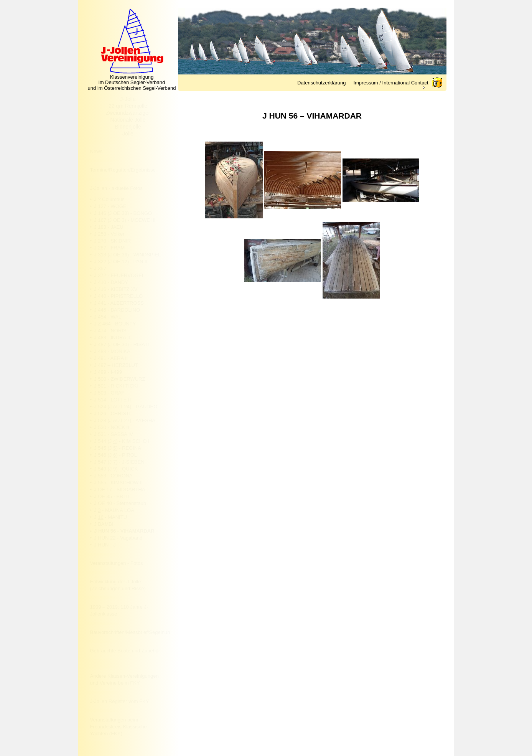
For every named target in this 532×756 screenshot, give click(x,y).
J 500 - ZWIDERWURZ (119, 379)
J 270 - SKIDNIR (112, 241)
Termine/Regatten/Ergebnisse (123, 170)
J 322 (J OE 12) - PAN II (121, 262)
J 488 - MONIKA (112, 351)
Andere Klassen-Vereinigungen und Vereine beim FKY (124, 679)
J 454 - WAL (108, 317)
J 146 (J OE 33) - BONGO (123, 213)
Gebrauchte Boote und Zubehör (125, 651)
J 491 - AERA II (111, 358)
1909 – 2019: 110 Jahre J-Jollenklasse (119, 610)
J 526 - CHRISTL (113, 413)
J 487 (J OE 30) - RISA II (121, 344)
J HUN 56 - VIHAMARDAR (124, 531)
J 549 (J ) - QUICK (116, 469)
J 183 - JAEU (109, 227)
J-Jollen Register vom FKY (120, 701)
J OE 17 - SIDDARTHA (119, 489)
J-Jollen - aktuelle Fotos (116, 188)
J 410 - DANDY (111, 282)
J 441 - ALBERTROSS (119, 303)
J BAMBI (104, 524)
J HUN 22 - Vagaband (118, 538)
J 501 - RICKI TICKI (116, 386)
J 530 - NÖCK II (112, 427)
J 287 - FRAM (109, 248)
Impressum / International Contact (391, 83)
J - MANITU (110, 517)
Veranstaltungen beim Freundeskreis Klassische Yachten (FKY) (119, 727)
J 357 (100, 268)
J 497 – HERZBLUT (116, 365)
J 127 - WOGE (110, 206)
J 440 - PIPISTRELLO (118, 296)
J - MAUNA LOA (114, 510)
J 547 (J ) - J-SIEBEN (119, 462)
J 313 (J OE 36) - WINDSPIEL (127, 255)
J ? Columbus (109, 199)
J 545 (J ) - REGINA (118, 448)
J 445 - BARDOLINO (117, 310)
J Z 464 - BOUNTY (115, 324)
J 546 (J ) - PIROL (115, 455)
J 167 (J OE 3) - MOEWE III (125, 220)
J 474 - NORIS (110, 331)
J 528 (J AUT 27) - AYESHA (125, 420)
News (96, 151)
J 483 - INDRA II (112, 338)
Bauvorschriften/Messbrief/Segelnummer (130, 632)
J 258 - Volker (109, 234)
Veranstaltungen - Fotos (117, 563)
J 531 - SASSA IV (114, 434)
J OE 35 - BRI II (111, 496)
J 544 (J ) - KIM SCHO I (122, 441)
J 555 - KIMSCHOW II (118, 483)
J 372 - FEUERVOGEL (119, 275)
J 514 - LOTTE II (112, 400)
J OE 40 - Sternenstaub (120, 503)
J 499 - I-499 (108, 372)
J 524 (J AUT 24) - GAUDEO (126, 407)
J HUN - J (105, 545)
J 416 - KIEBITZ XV (116, 289)
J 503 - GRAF (109, 393)
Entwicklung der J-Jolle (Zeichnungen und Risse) (118, 585)
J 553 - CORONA (113, 476)
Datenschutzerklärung (321, 83)
